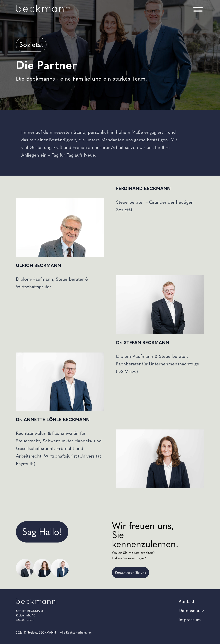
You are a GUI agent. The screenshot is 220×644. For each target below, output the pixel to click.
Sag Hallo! (42, 575)
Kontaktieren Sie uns (130, 616)
